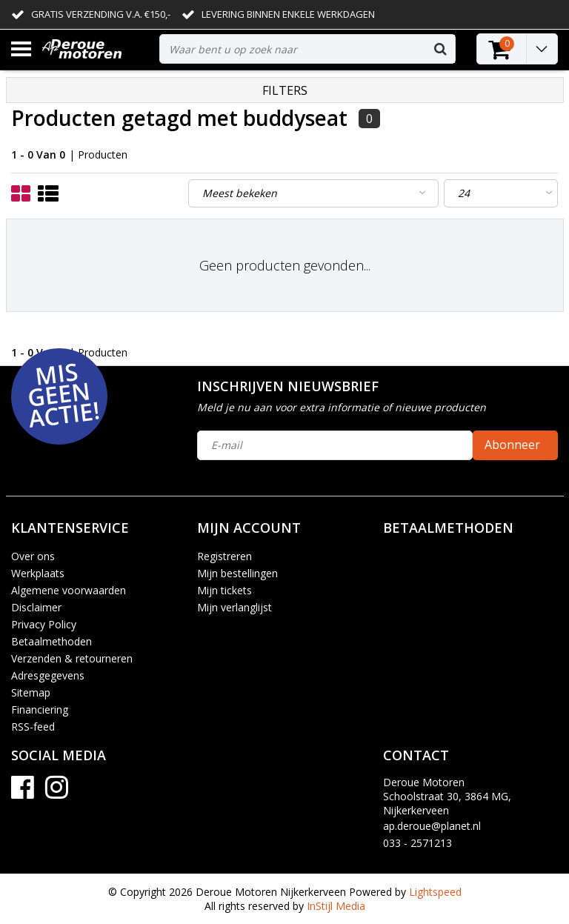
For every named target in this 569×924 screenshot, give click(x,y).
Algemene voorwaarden (69, 590)
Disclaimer (36, 607)
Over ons (33, 556)
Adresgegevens (48, 675)
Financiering (40, 709)
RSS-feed (33, 727)
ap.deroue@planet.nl (432, 826)
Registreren (224, 556)
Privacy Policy (44, 624)
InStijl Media (336, 906)
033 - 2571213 (417, 843)
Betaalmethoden (51, 641)
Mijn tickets (224, 590)
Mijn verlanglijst (234, 607)
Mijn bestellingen (237, 573)
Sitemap (31, 692)
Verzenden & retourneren (72, 658)
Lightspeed (435, 892)
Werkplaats (38, 573)
